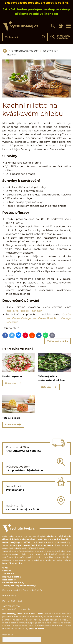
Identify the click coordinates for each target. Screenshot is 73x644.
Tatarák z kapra (11, 418)
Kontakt (7, 571)
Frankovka (12, 311)
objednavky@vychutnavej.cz (17, 609)
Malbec (24, 311)
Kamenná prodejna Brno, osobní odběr (22, 590)
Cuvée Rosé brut (49, 318)
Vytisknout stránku (58, 341)
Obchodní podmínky (13, 583)
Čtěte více (13, 383)
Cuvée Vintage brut (25, 318)
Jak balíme (8, 574)
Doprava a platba (12, 577)
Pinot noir (36, 311)
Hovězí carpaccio (12, 376)
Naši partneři (9, 580)
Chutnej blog (16, 563)
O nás (5, 568)
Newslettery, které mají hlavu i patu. (23, 614)
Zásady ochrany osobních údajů (19, 586)
